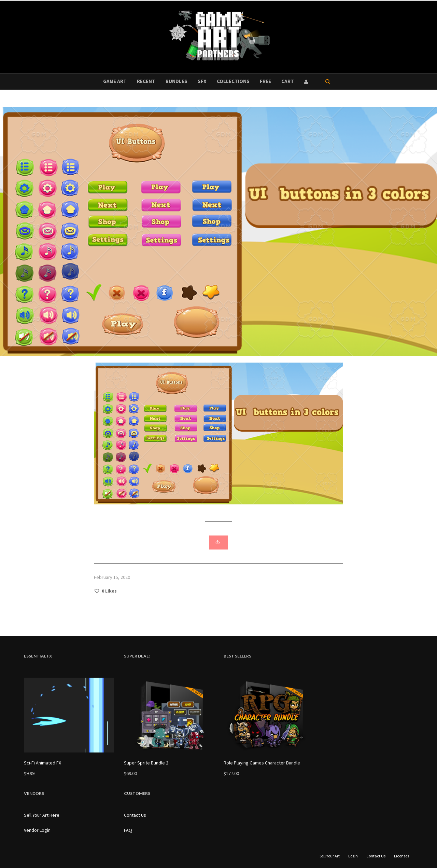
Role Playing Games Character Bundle (262, 763)
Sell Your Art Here (42, 815)
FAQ (128, 830)
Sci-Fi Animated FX (43, 763)
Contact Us (135, 815)
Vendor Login (37, 830)
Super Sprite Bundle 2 (146, 763)
